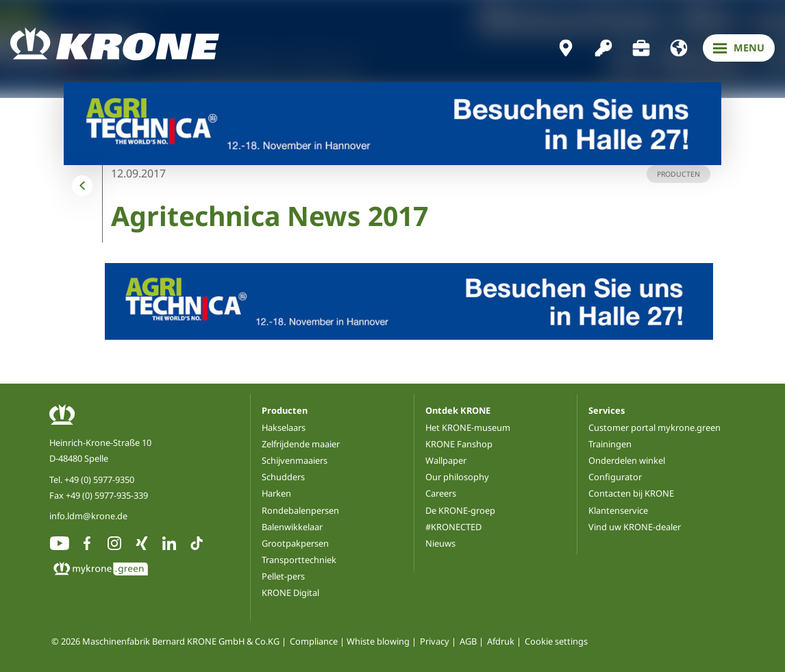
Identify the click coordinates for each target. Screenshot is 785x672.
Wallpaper (446, 460)
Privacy (435, 641)
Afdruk (501, 641)
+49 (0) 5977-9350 (99, 480)
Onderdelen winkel (627, 460)
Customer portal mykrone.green (655, 427)
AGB (468, 641)
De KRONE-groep (460, 510)
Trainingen (610, 444)
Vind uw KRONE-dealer (635, 527)
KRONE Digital (290, 593)
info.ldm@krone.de (88, 516)
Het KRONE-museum (468, 427)
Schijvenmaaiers (295, 460)
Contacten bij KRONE (631, 493)
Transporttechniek (299, 560)
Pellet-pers (283, 576)
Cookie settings (556, 641)
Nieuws (440, 543)
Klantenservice (618, 510)
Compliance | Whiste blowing (350, 641)
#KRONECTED (453, 527)
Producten (285, 410)
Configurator (615, 477)
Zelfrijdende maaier (301, 444)
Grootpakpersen (295, 543)
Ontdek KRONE (458, 410)
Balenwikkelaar (292, 527)
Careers (441, 493)
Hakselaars (284, 427)
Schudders (283, 477)
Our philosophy (457, 477)
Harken (276, 493)
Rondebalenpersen (300, 510)
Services (607, 410)
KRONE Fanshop (459, 444)
